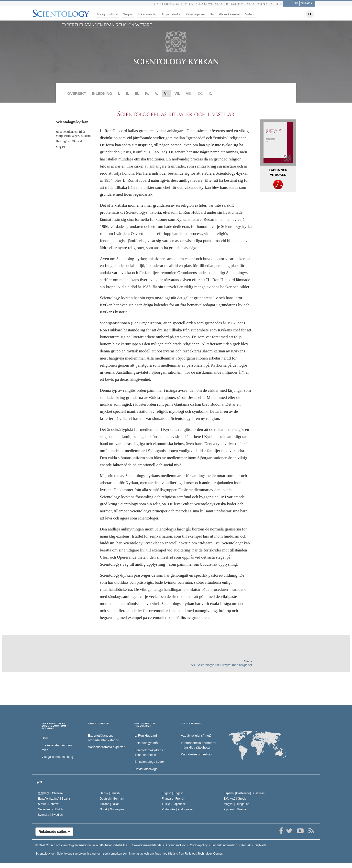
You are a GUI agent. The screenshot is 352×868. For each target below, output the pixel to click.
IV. (147, 93)
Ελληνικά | (235, 799)
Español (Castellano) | (244, 793)
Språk (39, 782)
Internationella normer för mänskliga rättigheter (199, 745)
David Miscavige (146, 769)
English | (173, 793)
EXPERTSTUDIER (99, 724)
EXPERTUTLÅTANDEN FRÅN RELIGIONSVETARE (107, 25)
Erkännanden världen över (57, 748)
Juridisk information (224, 845)
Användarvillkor (176, 845)
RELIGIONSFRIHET (192, 724)
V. (157, 93)
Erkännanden (148, 14)
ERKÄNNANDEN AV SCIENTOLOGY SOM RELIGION (54, 726)
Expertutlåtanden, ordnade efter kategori (104, 738)
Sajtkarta (260, 845)
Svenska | (50, 815)
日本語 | (174, 804)
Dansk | (110, 793)
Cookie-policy (199, 845)
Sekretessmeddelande (147, 845)
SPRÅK (301, 3)
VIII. (189, 93)
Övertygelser (196, 14)
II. (127, 93)
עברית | (48, 804)
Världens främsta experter (106, 747)
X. (210, 93)
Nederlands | (50, 809)
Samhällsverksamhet (225, 14)
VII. (177, 93)
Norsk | (112, 809)
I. (119, 93)
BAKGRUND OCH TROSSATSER (145, 725)
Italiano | (110, 804)
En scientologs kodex (149, 762)
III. (137, 93)
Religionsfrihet (108, 14)
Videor (250, 14)
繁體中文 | (50, 793)
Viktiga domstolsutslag (57, 757)
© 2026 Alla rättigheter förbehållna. (82, 845)
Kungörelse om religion (197, 754)
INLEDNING (102, 93)
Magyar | (236, 804)
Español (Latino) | (55, 799)
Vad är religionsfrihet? (196, 736)
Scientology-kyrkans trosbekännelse (149, 752)
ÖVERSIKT (77, 93)
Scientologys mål (146, 743)
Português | (177, 809)
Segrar (128, 14)
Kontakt (246, 845)
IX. (200, 93)
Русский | (236, 809)
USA (45, 738)
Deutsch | (112, 799)
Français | (173, 799)
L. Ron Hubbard (146, 736)
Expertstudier (172, 14)
